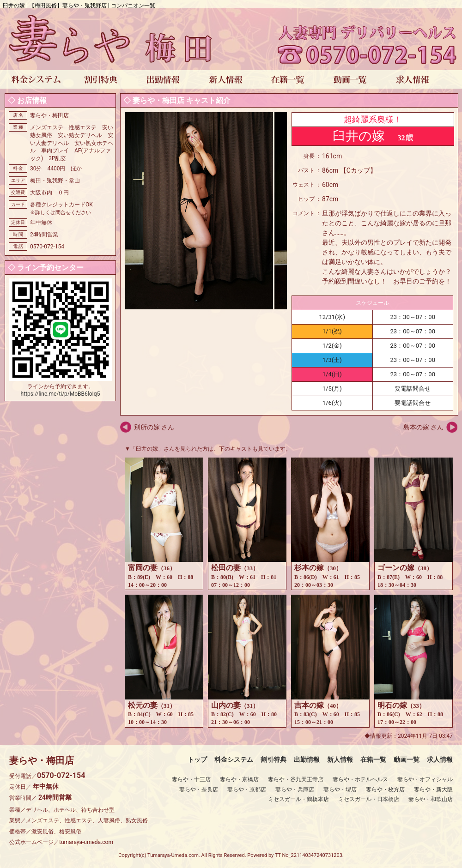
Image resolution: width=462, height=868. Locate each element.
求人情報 (440, 759)
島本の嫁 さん (423, 427)
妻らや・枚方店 (385, 790)
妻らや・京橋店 (239, 779)
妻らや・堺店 (340, 790)
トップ (197, 759)
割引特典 (274, 759)
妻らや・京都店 (247, 790)
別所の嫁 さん (154, 427)
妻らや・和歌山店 (431, 799)
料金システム (234, 759)
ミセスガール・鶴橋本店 (298, 799)
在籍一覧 (373, 759)
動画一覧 (407, 759)
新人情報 (340, 759)
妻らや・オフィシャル (425, 779)
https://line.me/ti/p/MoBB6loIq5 (61, 394)
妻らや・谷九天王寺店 (296, 779)
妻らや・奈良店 (199, 790)
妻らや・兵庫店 (295, 790)
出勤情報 (307, 759)
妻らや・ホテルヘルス (360, 779)
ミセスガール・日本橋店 (369, 799)
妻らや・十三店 (191, 779)
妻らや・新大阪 (433, 790)
